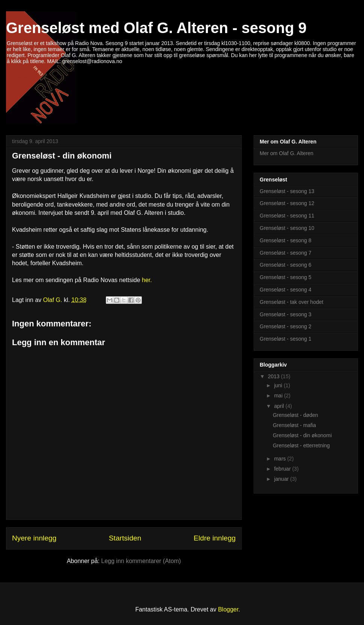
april (280, 406)
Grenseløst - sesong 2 (286, 326)
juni (279, 385)
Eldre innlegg (215, 538)
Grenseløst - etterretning (301, 445)
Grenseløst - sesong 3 (286, 314)
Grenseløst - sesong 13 (287, 191)
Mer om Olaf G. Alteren (287, 153)
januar (282, 479)
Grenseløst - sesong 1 (286, 339)
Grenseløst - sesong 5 (286, 277)
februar (283, 469)
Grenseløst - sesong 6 (286, 265)
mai (279, 396)
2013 (275, 376)
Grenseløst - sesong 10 (287, 228)
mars (281, 459)
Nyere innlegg (34, 538)
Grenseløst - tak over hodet (292, 302)
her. (147, 280)
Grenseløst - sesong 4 (286, 290)
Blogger (228, 609)
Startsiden (125, 538)
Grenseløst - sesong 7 (286, 253)
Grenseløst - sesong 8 (286, 240)
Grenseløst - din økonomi (62, 156)
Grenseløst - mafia (294, 425)
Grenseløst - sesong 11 (287, 216)
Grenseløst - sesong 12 (287, 203)
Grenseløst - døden (296, 415)
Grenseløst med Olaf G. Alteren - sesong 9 (156, 28)
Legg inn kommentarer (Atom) (141, 561)
